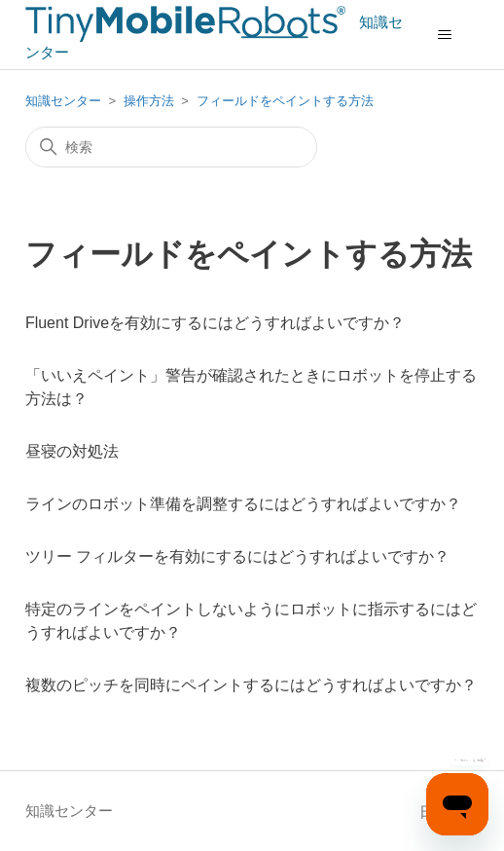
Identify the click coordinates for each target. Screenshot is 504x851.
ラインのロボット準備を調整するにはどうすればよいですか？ (243, 504)
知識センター (63, 101)
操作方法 (151, 101)
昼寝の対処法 (72, 451)
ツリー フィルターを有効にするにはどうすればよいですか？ (237, 556)
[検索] (171, 147)
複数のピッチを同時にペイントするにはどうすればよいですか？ (251, 685)
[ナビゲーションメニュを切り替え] (444, 35)
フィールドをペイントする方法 (285, 101)
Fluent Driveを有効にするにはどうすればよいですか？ (215, 323)
